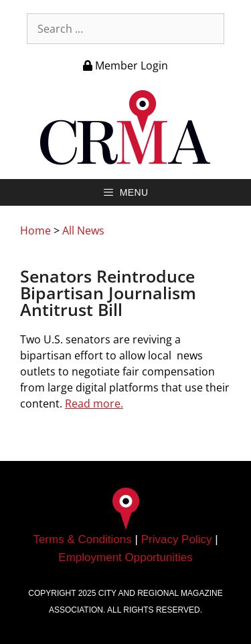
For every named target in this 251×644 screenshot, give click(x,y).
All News (83, 230)
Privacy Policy (177, 539)
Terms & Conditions (82, 539)
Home (35, 230)
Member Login (125, 65)
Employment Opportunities (125, 557)
